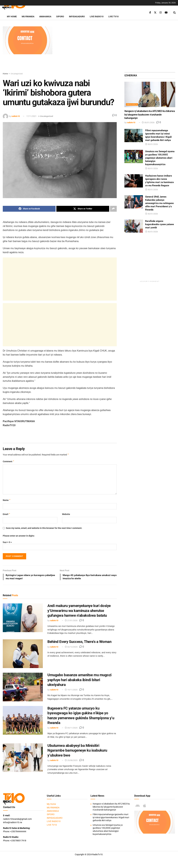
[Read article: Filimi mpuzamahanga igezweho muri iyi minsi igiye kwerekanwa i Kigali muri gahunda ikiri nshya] (134, 136)
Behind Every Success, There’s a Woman (79, 642)
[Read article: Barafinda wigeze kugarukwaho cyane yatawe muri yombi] (134, 226)
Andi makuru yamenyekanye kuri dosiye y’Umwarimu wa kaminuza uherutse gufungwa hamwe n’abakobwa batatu (79, 611)
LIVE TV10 (113, 16)
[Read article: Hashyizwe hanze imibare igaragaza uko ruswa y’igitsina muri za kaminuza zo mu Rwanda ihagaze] (134, 181)
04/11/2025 (71, 728)
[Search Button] (174, 13)
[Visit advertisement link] (28, 40)
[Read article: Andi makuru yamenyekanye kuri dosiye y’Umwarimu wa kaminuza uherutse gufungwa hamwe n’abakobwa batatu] (23, 618)
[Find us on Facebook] (150, 13)
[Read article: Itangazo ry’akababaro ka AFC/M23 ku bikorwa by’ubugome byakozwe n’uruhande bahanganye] (150, 94)
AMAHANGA (45, 16)
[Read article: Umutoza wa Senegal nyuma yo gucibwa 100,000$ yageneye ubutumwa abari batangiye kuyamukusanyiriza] (134, 156)
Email (7, 514)
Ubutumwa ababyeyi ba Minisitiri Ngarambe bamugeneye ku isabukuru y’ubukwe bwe (77, 751)
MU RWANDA (28, 16)
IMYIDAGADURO (77, 16)
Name (7, 500)
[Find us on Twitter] (155, 13)
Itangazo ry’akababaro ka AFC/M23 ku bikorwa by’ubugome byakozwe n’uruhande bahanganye (150, 115)
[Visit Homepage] (18, 6)
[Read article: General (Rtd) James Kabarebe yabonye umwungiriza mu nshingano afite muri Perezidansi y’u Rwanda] (134, 202)
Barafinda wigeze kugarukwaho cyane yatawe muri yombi (160, 224)
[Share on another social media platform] (113, 209)
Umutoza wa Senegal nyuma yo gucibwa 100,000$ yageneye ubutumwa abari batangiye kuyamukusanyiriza (160, 158)
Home (5, 74)
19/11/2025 (71, 690)
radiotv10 (16, 116)
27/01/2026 (71, 621)
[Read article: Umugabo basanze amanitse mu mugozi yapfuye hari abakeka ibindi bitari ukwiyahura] (23, 688)
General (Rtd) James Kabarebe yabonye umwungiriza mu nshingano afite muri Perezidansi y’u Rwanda (159, 203)
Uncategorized (17, 74)
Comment (9, 461)
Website (66, 514)
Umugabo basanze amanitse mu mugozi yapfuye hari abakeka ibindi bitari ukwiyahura (79, 680)
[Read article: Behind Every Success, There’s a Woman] (23, 654)
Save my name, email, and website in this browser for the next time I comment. (44, 528)
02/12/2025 (71, 647)
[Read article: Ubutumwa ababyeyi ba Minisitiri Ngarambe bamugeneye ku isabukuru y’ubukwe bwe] (23, 758)
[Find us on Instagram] (161, 13)
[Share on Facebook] (29, 209)
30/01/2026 (148, 122)
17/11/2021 (31, 116)
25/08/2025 (71, 761)
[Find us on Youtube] (166, 13)
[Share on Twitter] (83, 209)
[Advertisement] (115, 48)
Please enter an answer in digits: (19, 536)
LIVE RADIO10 (97, 16)
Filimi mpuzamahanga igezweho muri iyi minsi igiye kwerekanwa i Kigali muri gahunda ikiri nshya (111, 818)
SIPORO (60, 16)
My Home (12, 16)
